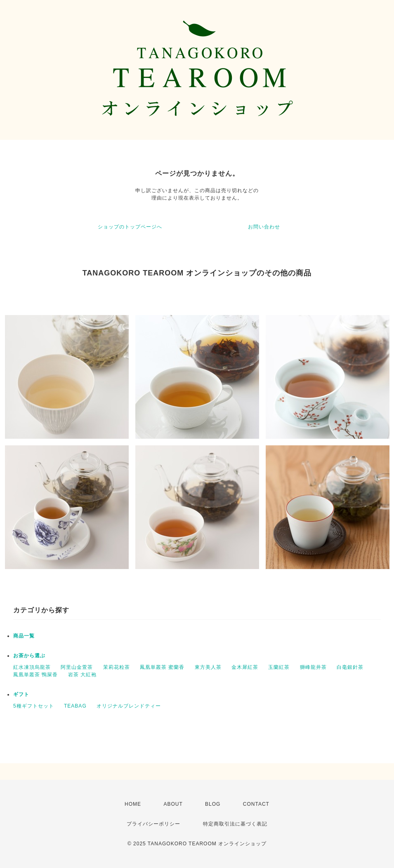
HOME (133, 804)
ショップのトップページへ (130, 227)
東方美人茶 (208, 667)
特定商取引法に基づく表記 (235, 824)
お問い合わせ (264, 227)
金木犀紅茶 (245, 667)
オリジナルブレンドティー (129, 706)
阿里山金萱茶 (77, 667)
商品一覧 (24, 636)
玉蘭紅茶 (279, 667)
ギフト (21, 694)
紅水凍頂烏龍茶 (32, 667)
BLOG (213, 804)
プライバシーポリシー (153, 824)
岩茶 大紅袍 (82, 675)
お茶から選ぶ (29, 656)
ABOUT (173, 804)
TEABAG (75, 706)
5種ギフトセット (34, 706)
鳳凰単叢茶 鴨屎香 (35, 675)
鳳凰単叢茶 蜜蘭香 (162, 667)
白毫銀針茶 (350, 667)
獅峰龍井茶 (313, 667)
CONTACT (256, 804)
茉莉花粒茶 (117, 667)
